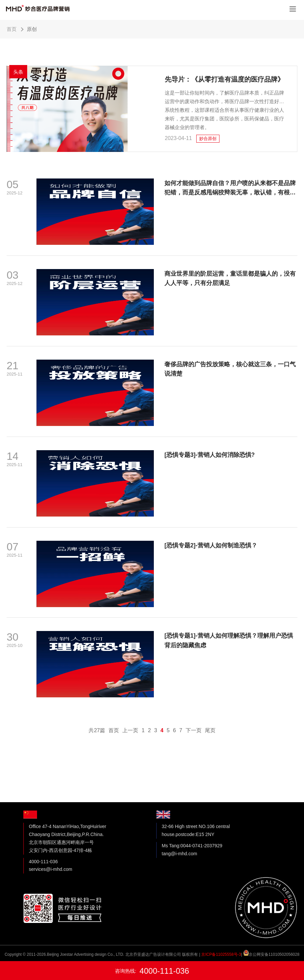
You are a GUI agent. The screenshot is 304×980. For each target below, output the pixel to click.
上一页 (130, 747)
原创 (32, 29)
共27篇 (97, 747)
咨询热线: (152, 971)
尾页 (210, 747)
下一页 (194, 747)
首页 (12, 29)
